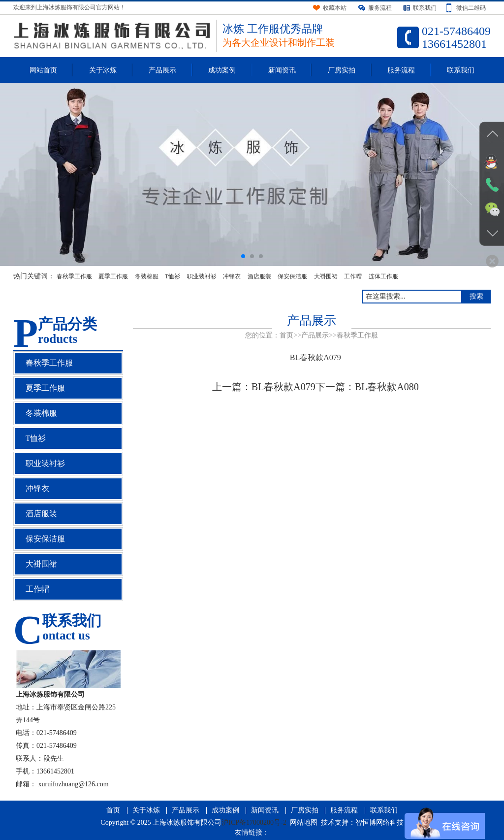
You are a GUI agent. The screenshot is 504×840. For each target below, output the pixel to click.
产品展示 (162, 70)
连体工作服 (383, 276)
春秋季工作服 (74, 276)
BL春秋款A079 (283, 387)
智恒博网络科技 (379, 823)
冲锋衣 (232, 276)
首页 (286, 335)
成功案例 (222, 70)
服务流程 (401, 70)
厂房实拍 (342, 70)
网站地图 (304, 823)
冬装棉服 (147, 276)
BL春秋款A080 (387, 387)
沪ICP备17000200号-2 (254, 823)
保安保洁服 (292, 276)
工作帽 (353, 276)
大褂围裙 (326, 276)
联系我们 (461, 70)
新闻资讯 (282, 70)
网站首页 (43, 70)
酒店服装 (259, 276)
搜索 (476, 296)
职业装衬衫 (202, 276)
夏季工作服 (113, 276)
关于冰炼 (103, 70)
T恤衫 (173, 276)
